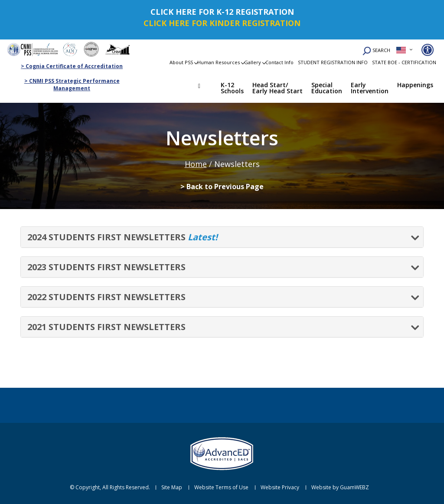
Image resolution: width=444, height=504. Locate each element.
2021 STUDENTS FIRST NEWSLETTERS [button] (106, 327)
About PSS (181, 62)
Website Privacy (280, 488)
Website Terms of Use (221, 488)
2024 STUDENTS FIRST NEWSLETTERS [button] (122, 237)
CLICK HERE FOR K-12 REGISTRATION (222, 12)
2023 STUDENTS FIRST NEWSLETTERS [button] (106, 267)
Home (206, 87)
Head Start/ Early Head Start (277, 88)
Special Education (327, 88)
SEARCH (376, 51)
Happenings (415, 85)
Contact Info (279, 62)
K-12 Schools (232, 88)
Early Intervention (370, 88)
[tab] (222, 237)
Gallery (253, 62)
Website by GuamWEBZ (340, 488)
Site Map (172, 488)
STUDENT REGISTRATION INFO (333, 62)
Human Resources (219, 62)
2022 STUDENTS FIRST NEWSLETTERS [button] (106, 297)
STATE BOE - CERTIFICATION (404, 62)
